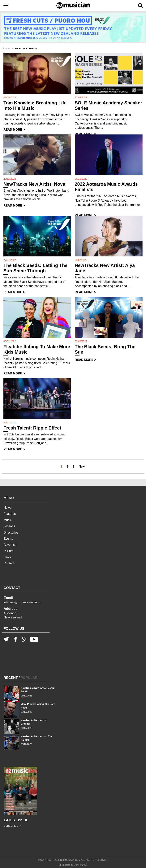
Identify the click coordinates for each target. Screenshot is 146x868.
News (7, 508)
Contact (9, 563)
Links (7, 557)
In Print (9, 551)
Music (8, 520)
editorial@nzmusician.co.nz (22, 602)
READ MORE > (14, 130)
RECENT (11, 678)
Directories (11, 532)
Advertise (10, 545)
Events (8, 539)
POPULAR (29, 678)
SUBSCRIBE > (12, 826)
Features (10, 514)
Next (82, 467)
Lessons (9, 526)
